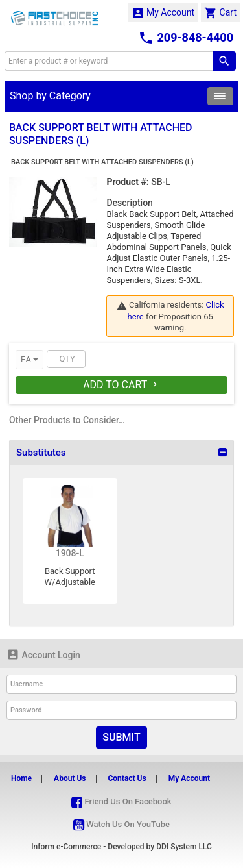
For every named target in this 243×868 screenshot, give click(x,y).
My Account (163, 13)
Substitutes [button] (41, 453)
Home (21, 778)
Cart (220, 13)
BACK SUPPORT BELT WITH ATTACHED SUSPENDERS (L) (102, 162)
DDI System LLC (184, 847)
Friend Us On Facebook (121, 801)
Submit (121, 737)
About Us (70, 778)
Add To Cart (121, 385)
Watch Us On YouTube (121, 824)
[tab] (121, 453)
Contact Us (127, 778)
